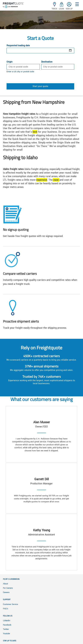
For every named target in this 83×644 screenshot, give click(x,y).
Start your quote (40, 86)
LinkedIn (7, 621)
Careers (6, 592)
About (5, 584)
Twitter (6, 629)
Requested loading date (18, 46)
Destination (47, 62)
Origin (9, 62)
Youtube (6, 634)
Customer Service (11, 604)
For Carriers (8, 588)
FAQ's (6, 609)
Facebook (7, 625)
